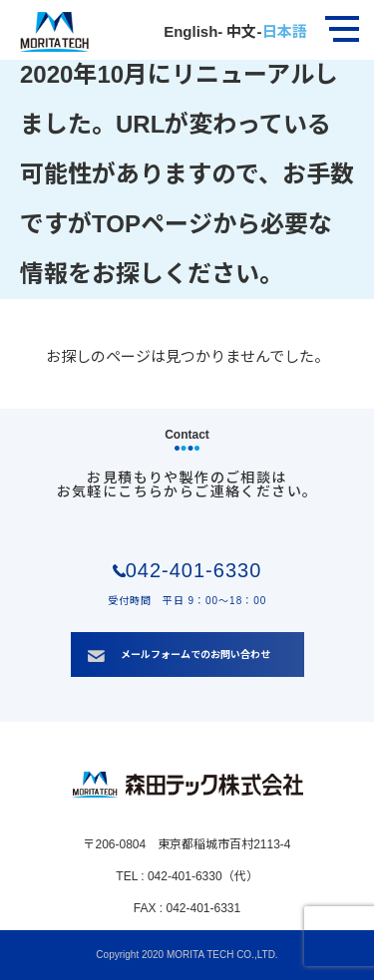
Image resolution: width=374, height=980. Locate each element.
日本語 (285, 31)
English (190, 31)
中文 (239, 31)
